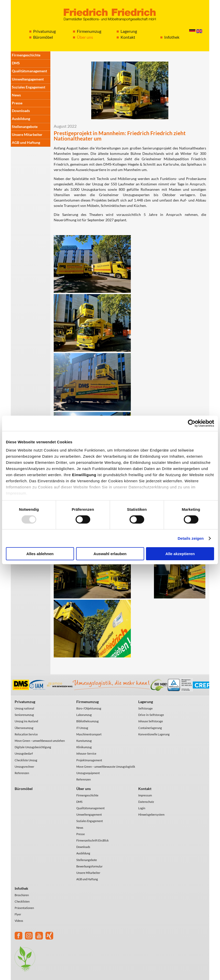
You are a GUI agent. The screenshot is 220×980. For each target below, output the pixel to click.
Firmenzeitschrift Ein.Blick (93, 840)
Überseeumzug (24, 728)
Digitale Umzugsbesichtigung (33, 747)
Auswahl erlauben (110, 554)
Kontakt (128, 37)
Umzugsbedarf (24, 753)
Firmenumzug (89, 31)
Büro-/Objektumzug (89, 708)
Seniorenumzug (24, 715)
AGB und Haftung (26, 142)
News (16, 95)
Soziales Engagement (29, 87)
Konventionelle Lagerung (154, 734)
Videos (19, 921)
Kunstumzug (84, 741)
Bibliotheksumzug (88, 721)
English (199, 31)
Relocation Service (26, 734)
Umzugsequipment (88, 773)
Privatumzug (44, 31)
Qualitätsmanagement (29, 71)
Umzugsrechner (24, 767)
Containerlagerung (150, 728)
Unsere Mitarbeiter (27, 134)
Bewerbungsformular (89, 866)
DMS (16, 63)
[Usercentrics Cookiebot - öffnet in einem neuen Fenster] (192, 423)
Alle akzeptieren (180, 554)
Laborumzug (84, 715)
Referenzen (22, 773)
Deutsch (192, 31)
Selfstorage (145, 708)
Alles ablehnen (40, 554)
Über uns (85, 37)
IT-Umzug (82, 728)
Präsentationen (24, 908)
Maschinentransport (89, 734)
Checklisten (22, 901)
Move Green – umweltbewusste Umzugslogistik (106, 767)
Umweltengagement (28, 79)
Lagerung (129, 31)
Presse (17, 103)
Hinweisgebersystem (151, 814)
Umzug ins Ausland (26, 721)
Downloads (21, 111)
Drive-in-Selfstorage (151, 715)
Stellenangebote (25, 127)
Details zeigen (191, 538)
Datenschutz (146, 802)
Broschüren (22, 895)
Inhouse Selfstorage (151, 721)
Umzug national (24, 708)
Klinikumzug (84, 747)
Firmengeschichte (26, 55)
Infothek (172, 37)
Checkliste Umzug (26, 760)
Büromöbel (43, 37)
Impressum (145, 795)
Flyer (18, 914)
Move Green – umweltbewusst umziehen (40, 741)
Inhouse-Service (86, 753)
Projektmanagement (89, 760)
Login (142, 808)
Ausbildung (21, 119)
